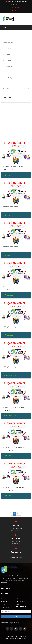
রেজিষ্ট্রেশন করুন (15, 8)
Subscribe (16, 617)
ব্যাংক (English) (8, 54)
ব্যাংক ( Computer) (8, 72)
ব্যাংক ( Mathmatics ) (9, 60)
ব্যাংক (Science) (8, 66)
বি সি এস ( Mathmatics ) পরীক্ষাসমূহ (8, 97)
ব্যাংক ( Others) (8, 78)
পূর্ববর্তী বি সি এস (8, 43)
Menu (4, 27)
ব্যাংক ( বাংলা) (7, 49)
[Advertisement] (16, 34)
